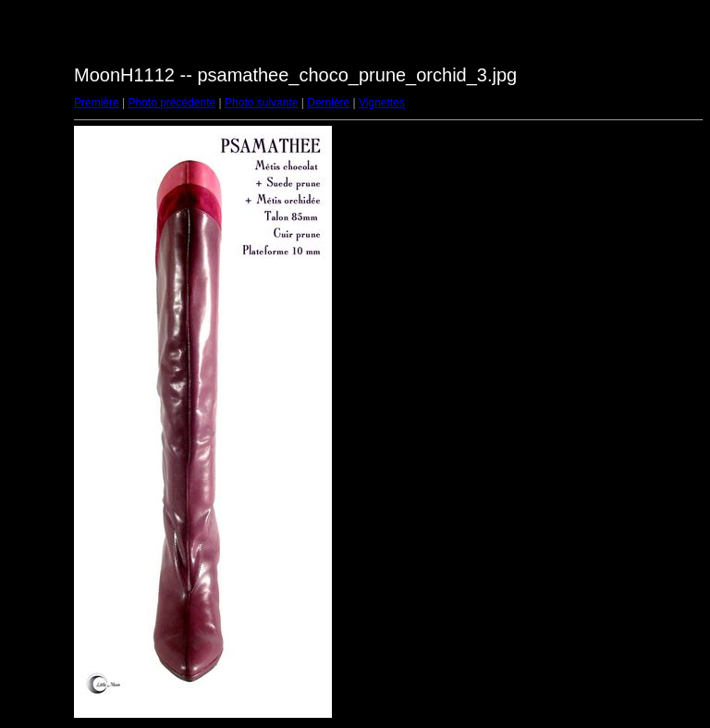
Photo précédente (171, 103)
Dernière (328, 103)
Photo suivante (261, 103)
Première (97, 103)
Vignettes (382, 103)
